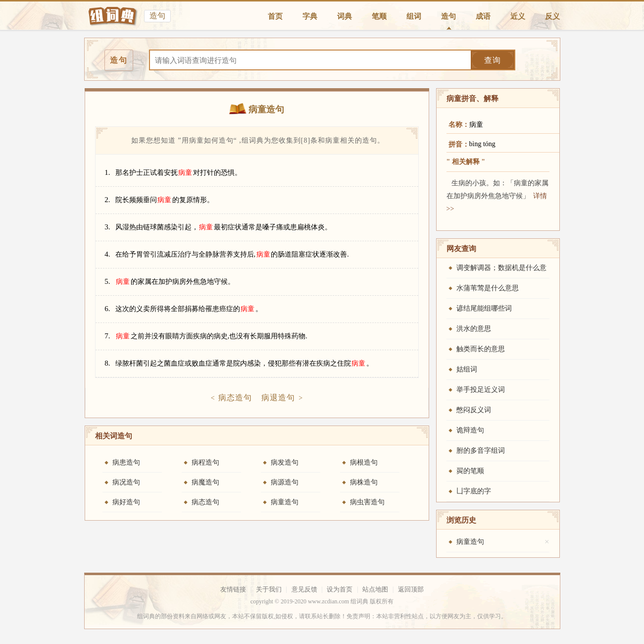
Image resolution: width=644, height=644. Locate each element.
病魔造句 (205, 482)
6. (107, 309)
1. (107, 172)
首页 (275, 16)
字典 (310, 16)
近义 (518, 16)
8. (107, 363)
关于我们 (269, 589)
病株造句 (364, 482)
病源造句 (285, 482)
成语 (483, 16)
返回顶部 (411, 589)
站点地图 (375, 589)
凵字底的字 (474, 491)
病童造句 (285, 502)
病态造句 (235, 398)
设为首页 (340, 589)
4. (107, 254)
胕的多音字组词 (481, 451)
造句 (448, 16)
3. (107, 227)
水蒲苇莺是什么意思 (488, 288)
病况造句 (126, 482)
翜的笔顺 (470, 471)
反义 (552, 16)
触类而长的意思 (481, 349)
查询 (493, 60)
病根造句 (364, 462)
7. (107, 336)
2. (107, 200)
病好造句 (126, 502)
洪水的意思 (474, 329)
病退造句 (278, 398)
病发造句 (285, 462)
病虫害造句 (367, 502)
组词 (414, 16)
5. (107, 281)
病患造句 (126, 462)
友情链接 (233, 589)
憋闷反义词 (474, 410)
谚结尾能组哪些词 (484, 308)
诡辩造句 (470, 430)
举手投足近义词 (481, 390)
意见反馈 (304, 589)
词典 (345, 16)
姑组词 (467, 369)
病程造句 (205, 462)
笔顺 (379, 16)
